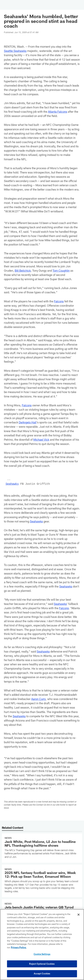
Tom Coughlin (61, 270)
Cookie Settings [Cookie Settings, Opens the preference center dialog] (42, 954)
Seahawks (12, 484)
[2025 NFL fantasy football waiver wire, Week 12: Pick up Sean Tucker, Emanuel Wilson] (42, 881)
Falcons (59, 301)
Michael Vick (41, 439)
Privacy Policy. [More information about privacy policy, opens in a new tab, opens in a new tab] (19, 947)
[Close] (79, 915)
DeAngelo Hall (28, 422)
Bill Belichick (23, 270)
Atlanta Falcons (57, 111)
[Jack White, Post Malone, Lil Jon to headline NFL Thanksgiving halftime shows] (42, 848)
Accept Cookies (42, 974)
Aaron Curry (39, 699)
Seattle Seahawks (15, 51)
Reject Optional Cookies (42, 964)
